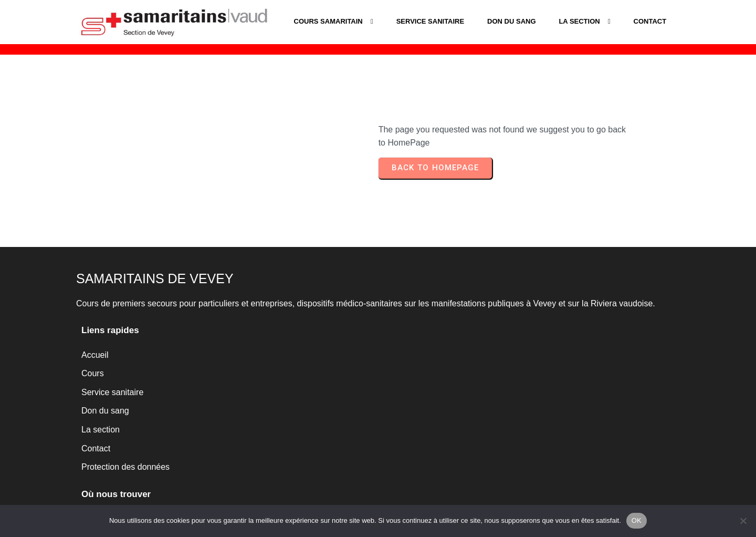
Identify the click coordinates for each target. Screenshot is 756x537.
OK (637, 520)
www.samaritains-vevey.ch (440, 440)
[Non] (743, 521)
